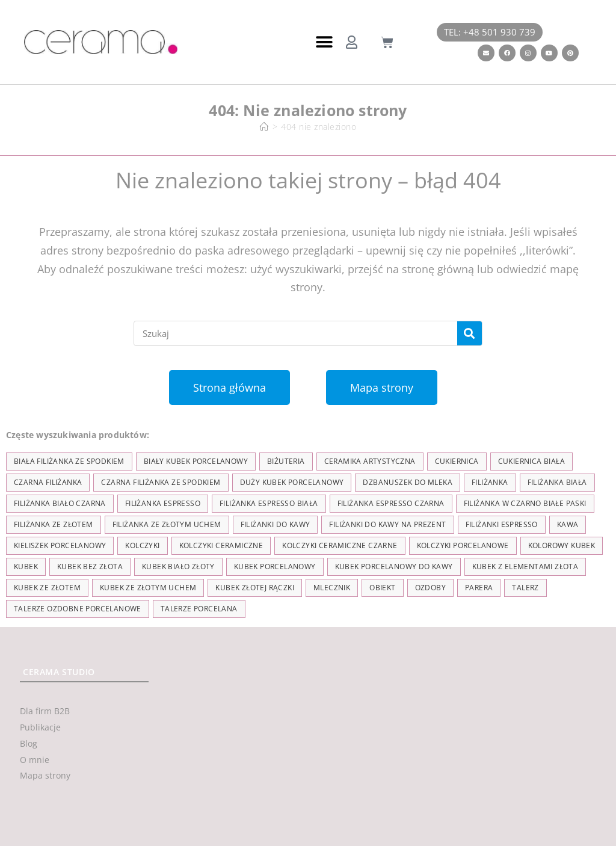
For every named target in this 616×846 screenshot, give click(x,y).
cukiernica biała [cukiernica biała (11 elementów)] (531, 461)
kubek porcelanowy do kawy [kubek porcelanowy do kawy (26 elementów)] (394, 567)
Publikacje (40, 727)
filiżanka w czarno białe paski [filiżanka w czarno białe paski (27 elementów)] (525, 503)
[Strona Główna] (264, 127)
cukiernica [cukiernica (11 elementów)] (457, 461)
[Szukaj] (470, 333)
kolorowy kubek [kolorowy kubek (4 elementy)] (562, 545)
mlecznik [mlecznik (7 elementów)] (332, 588)
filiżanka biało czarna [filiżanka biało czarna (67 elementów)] (60, 503)
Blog (29, 743)
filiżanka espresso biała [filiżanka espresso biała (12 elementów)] (269, 503)
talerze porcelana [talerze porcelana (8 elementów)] (199, 609)
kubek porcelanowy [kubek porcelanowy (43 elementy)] (275, 567)
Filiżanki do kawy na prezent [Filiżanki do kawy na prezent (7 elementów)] (387, 524)
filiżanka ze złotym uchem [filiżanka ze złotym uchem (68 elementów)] (167, 524)
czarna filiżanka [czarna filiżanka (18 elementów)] (48, 482)
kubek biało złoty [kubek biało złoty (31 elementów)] (178, 567)
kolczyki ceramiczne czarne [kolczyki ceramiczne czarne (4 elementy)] (340, 545)
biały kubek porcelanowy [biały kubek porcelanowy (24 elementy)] (196, 461)
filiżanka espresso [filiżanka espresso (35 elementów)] (163, 503)
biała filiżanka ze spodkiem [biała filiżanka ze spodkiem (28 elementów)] (69, 461)
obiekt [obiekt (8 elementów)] (382, 588)
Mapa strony (45, 775)
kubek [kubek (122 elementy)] (26, 567)
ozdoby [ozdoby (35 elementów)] (430, 588)
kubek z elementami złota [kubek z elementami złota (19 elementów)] (525, 567)
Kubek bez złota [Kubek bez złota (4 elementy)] (90, 567)
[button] (324, 42)
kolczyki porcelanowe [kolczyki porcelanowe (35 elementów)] (463, 545)
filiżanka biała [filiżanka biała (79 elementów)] (557, 482)
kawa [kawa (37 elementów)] (568, 524)
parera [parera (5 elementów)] (479, 588)
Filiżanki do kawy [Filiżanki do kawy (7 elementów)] (276, 524)
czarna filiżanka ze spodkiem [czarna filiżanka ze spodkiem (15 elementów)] (161, 482)
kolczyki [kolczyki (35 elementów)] (142, 545)
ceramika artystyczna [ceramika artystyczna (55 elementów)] (370, 461)
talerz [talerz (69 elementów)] (525, 588)
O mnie (35, 760)
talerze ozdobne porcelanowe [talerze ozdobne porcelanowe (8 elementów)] (78, 609)
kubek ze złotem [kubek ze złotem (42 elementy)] (47, 588)
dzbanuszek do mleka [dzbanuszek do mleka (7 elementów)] (408, 482)
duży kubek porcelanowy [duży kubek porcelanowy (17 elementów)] (292, 482)
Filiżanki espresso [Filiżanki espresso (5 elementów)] (502, 524)
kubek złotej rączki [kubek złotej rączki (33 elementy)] (255, 588)
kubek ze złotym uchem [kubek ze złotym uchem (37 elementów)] (148, 588)
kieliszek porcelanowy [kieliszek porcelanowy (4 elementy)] (60, 545)
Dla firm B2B (45, 711)
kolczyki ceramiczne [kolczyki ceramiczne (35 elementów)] (221, 545)
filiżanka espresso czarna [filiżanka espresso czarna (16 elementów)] (391, 503)
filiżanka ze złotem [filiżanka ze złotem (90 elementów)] (54, 524)
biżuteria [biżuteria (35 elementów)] (286, 461)
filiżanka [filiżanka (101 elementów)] (490, 482)
